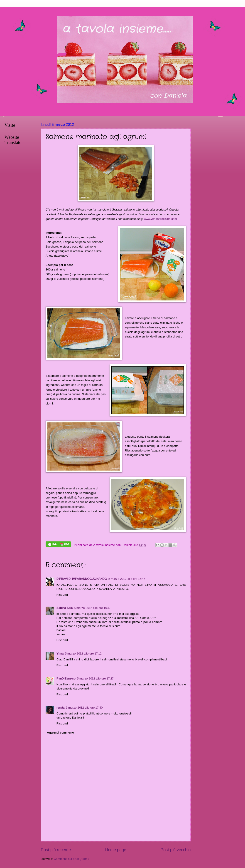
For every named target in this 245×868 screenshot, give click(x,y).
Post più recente (56, 850)
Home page (116, 850)
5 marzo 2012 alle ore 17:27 (95, 678)
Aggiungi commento (60, 733)
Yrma (60, 653)
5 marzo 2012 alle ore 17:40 (84, 708)
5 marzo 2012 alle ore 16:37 (92, 608)
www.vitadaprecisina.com (160, 219)
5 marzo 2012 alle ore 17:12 (83, 653)
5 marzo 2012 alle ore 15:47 (127, 579)
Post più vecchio (176, 850)
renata (60, 708)
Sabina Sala (65, 608)
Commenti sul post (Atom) (71, 859)
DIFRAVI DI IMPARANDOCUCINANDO (82, 579)
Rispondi (62, 595)
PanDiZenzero (66, 678)
